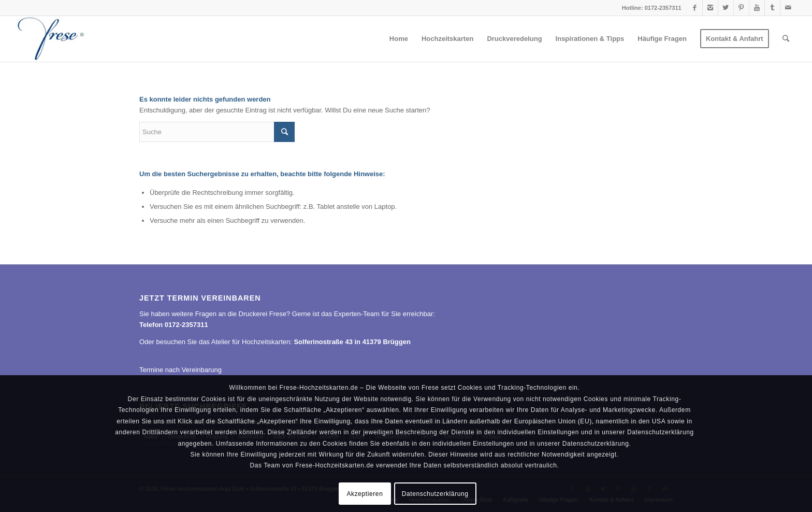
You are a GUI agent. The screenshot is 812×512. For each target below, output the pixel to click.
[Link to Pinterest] (741, 8)
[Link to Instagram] (710, 8)
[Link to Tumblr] (772, 8)
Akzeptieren (365, 494)
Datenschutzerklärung (435, 494)
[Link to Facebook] (695, 8)
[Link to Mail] (788, 8)
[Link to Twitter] (726, 8)
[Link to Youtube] (757, 8)
